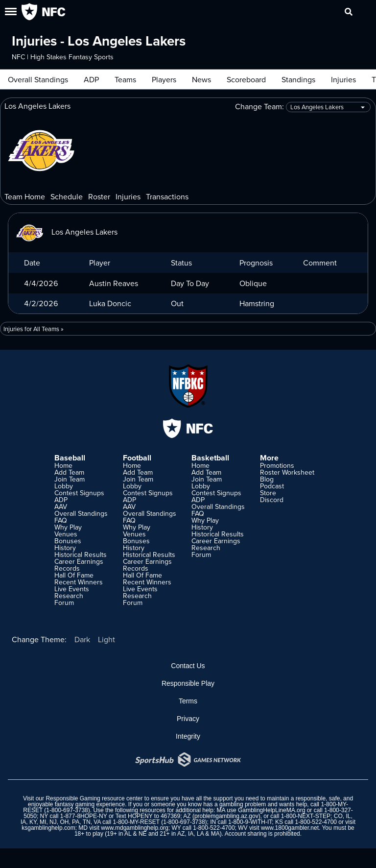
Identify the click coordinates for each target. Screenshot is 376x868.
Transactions (167, 196)
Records (67, 568)
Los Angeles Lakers (67, 232)
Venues (66, 534)
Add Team (69, 472)
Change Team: (303, 107)
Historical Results (81, 555)
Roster (99, 196)
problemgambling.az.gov (226, 816)
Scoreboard (246, 79)
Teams (125, 79)
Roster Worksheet (287, 472)
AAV (61, 506)
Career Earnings (79, 561)
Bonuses (68, 541)
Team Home (25, 196)
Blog (267, 479)
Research (69, 596)
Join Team (70, 479)
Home (63, 465)
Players (164, 79)
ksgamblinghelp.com (48, 828)
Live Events (72, 589)
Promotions (277, 465)
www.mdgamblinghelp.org (134, 828)
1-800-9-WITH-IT (250, 822)
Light (106, 639)
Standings (298, 79)
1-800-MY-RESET (136, 822)
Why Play (68, 527)
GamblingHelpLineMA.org (271, 810)
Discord (272, 500)
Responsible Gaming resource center (94, 798)
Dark (82, 639)
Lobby (64, 486)
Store (268, 493)
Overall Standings (38, 79)
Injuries (343, 79)
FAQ (61, 520)
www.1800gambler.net (290, 828)
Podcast (272, 486)
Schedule (67, 196)
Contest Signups (79, 493)
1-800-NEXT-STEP (306, 816)
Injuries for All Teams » (34, 329)
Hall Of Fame (74, 575)
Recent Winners (79, 582)
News (201, 79)
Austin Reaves (114, 283)
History (65, 548)
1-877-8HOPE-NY (84, 816)
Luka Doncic (110, 303)
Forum (64, 603)
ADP (91, 79)
